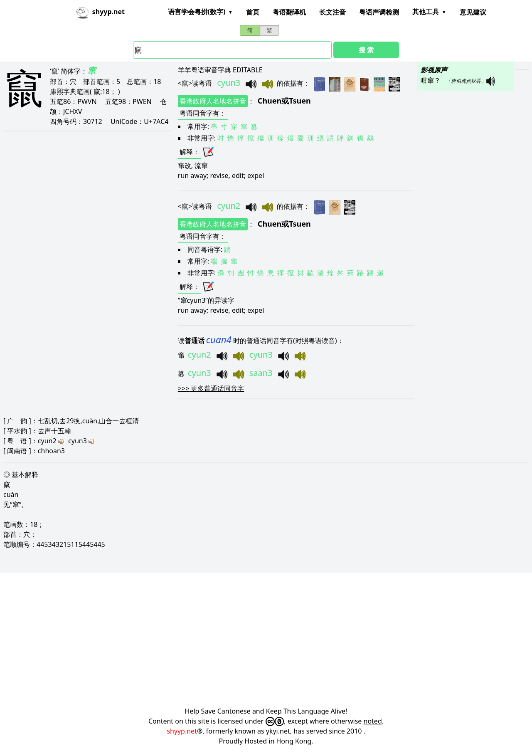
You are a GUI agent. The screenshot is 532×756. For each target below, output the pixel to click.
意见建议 (473, 12)
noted (373, 721)
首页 (253, 12)
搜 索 (366, 50)
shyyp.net (182, 731)
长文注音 (332, 12)
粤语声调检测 (379, 12)
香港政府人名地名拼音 (213, 101)
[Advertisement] (249, 634)
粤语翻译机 (289, 12)
